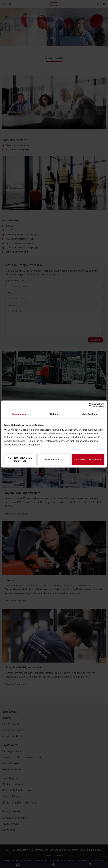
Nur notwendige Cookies (20, 459)
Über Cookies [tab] (89, 414)
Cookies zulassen (88, 459)
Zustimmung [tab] (19, 414)
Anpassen (54, 459)
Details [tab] (54, 414)
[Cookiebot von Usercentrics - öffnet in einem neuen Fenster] (91, 405)
